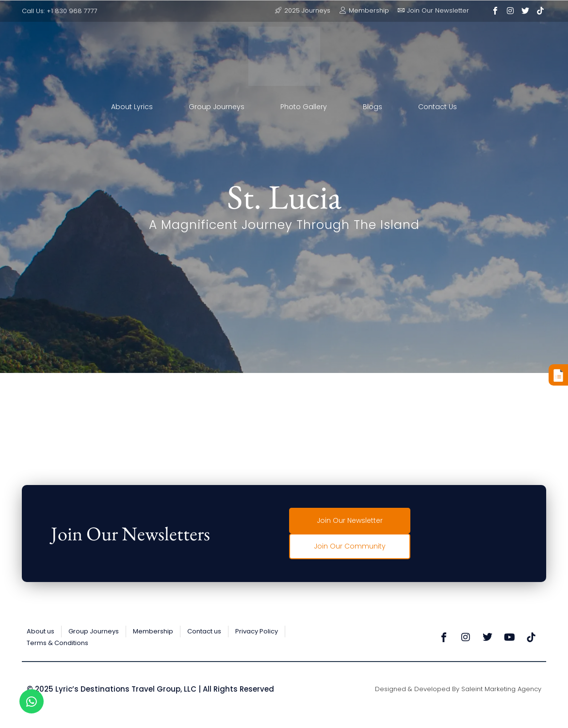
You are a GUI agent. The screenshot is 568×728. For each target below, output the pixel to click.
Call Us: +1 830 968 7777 (60, 11)
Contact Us (438, 107)
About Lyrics (132, 107)
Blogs (373, 107)
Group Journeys (217, 107)
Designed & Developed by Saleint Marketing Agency (458, 689)
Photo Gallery (304, 107)
